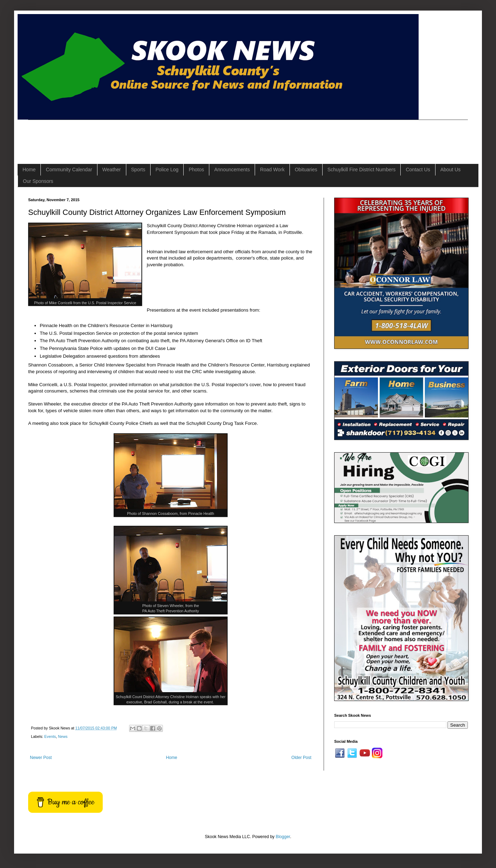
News (63, 736)
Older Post (301, 758)
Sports (138, 170)
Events (50, 736)
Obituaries (306, 170)
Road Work (272, 170)
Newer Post (41, 758)
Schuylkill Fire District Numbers (362, 170)
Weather (112, 170)
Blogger (283, 837)
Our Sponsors (38, 181)
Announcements (232, 170)
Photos (196, 170)
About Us (451, 170)
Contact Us (418, 170)
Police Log (167, 170)
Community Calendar (69, 170)
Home (29, 170)
